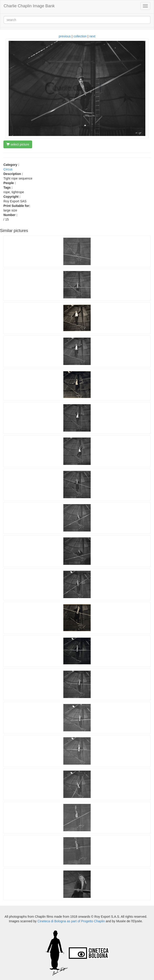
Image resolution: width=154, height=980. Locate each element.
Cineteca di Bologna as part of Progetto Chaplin (71, 921)
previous (65, 36)
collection (80, 36)
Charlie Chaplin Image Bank (29, 6)
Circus (8, 169)
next (92, 36)
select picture (18, 144)
